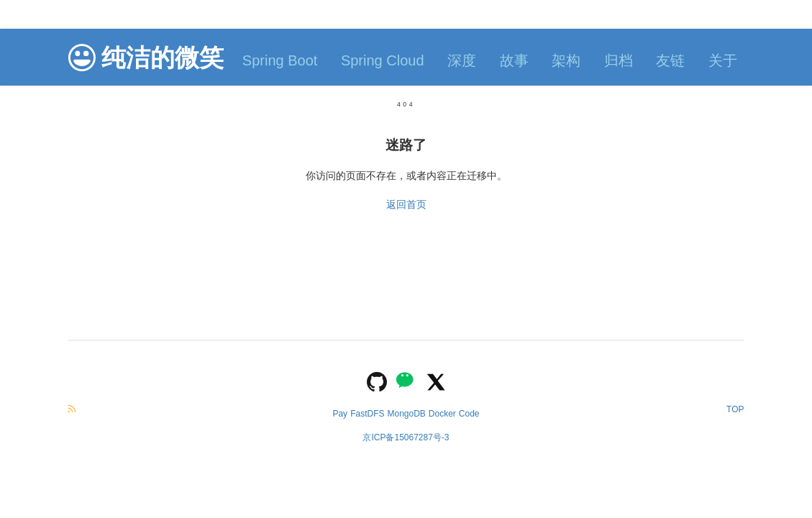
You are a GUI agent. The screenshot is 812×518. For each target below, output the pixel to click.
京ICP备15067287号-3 (406, 437)
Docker (442, 414)
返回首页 (406, 204)
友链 (670, 60)
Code (469, 414)
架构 (566, 60)
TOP (735, 409)
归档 (619, 60)
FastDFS (367, 414)
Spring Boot (280, 60)
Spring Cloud (383, 60)
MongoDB (406, 414)
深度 (462, 60)
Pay (340, 414)
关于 (723, 60)
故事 (514, 60)
